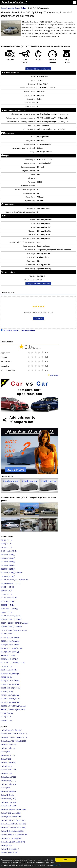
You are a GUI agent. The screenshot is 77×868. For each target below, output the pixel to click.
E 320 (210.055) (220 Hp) (10, 684)
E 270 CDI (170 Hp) (8, 558)
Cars (3, 8)
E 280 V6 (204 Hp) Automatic (11, 627)
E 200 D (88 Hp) (7, 677)
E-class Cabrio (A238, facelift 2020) (13, 827)
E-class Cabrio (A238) (8, 802)
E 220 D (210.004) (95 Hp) (10, 699)
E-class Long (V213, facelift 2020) (13, 842)
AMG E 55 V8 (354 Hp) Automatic (13, 710)
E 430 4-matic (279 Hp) (9, 551)
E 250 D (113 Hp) (7, 692)
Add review (38, 318)
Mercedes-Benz (13, 8)
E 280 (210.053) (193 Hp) (10, 673)
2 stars (33, 353)
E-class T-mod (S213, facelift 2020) (13, 820)
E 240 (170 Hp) (6, 544)
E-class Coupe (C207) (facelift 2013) (14, 741)
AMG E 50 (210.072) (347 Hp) (12, 648)
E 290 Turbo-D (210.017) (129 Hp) (13, 663)
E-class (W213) (6, 788)
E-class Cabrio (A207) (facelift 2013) (14, 737)
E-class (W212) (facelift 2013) (11, 730)
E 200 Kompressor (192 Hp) (11, 583)
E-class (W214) (6, 846)
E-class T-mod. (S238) (8, 806)
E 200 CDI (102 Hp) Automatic (12, 573)
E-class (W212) (6, 752)
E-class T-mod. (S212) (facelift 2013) (14, 734)
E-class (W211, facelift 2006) (11, 813)
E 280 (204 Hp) (6, 666)
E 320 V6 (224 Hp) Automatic (11, 619)
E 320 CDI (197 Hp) (8, 555)
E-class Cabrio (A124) (8, 777)
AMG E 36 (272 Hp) (8, 655)
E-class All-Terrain (7, 795)
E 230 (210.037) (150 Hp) (10, 695)
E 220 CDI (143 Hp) (8, 562)
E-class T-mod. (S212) (8, 748)
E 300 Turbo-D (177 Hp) (9, 659)
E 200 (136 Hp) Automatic (10, 641)
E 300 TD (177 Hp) (7, 601)
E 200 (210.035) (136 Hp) (10, 702)
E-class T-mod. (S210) (8, 770)
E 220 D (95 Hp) (7, 720)
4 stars (39, 353)
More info (13, 865)
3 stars (36, 353)
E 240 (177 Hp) (6, 540)
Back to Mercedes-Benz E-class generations (18, 330)
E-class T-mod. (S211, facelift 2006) (13, 809)
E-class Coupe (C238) (8, 799)
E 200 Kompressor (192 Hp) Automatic (14, 580)
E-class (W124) (6, 773)
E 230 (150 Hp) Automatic (10, 637)
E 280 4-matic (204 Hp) (9, 670)
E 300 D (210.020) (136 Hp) (11, 688)
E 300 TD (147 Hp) (7, 605)
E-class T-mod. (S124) (8, 784)
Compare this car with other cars (38, 69)
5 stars (43, 353)
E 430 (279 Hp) (6, 547)
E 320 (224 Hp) (6, 594)
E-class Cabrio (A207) (8, 745)
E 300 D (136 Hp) (7, 713)
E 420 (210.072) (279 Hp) (10, 652)
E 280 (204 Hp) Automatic (10, 645)
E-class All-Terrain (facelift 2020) (12, 831)
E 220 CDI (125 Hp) (8, 569)
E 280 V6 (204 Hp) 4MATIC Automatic (15, 630)
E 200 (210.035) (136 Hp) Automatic (14, 706)
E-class (24, 8)
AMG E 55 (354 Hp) (8, 587)
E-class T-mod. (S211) (8, 763)
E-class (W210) (6, 766)
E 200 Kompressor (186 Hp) (11, 616)
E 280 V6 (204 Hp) (7, 634)
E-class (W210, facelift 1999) (11, 838)
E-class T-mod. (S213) (8, 791)
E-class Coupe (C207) (8, 755)
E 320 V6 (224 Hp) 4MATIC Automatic (15, 623)
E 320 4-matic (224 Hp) (9, 598)
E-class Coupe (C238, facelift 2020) (13, 824)
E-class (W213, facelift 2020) (11, 817)
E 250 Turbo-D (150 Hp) (9, 609)
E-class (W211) (6, 759)
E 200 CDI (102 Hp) (8, 576)
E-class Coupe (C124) (8, 781)
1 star (29, 353)
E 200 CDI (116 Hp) (8, 565)
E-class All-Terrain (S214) (10, 849)
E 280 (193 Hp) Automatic (10, 681)
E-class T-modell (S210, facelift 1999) (14, 835)
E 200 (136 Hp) (6, 717)
